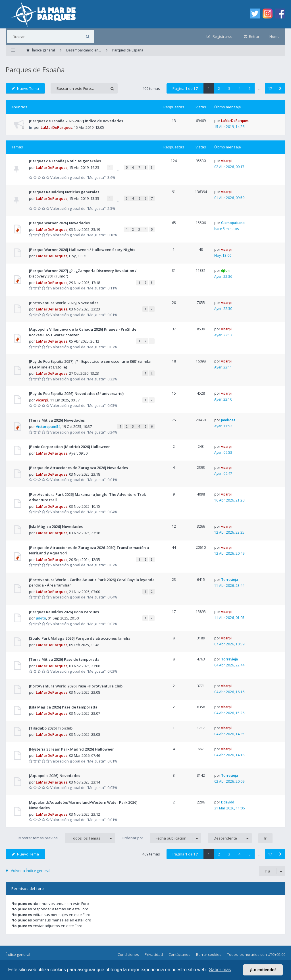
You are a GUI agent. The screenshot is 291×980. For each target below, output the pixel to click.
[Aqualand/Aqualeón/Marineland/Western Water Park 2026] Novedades (83, 805)
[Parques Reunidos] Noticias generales (64, 192)
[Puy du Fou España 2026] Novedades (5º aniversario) (76, 393)
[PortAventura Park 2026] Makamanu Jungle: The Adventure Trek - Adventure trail (89, 497)
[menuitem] (252, 37)
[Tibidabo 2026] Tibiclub (51, 728)
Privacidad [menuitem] (154, 954)
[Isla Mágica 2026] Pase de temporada (63, 707)
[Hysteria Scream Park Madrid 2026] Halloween (72, 749)
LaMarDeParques (56, 127)
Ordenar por (161, 838)
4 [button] (239, 88)
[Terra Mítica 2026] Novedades (57, 420)
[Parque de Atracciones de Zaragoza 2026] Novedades (78, 468)
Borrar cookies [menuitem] (209, 954)
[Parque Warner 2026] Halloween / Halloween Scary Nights (82, 250)
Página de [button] (185, 88)
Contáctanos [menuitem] (179, 954)
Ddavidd (228, 802)
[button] (280, 88)
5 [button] (250, 88)
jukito (41, 618)
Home (275, 36)
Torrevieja (229, 580)
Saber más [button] (220, 970)
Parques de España (35, 70)
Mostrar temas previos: (67, 838)
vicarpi (226, 161)
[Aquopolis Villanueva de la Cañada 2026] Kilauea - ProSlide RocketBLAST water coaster (83, 332)
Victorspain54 (48, 426)
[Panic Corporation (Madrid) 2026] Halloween (70, 447)
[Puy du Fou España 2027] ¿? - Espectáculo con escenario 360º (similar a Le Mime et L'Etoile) (91, 364)
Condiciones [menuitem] (128, 954)
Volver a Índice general (31, 871)
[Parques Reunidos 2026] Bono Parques (64, 612)
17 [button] (270, 88)
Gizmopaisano (233, 223)
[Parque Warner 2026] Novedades (59, 223)
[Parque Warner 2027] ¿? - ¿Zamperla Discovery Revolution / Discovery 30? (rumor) (83, 274)
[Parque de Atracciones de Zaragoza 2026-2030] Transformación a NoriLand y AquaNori (89, 550)
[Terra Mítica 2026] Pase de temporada (64, 659)
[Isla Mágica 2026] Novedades (56, 527)
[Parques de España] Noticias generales (65, 161)
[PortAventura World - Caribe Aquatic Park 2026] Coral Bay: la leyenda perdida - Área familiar (92, 583)
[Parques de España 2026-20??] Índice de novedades (76, 121)
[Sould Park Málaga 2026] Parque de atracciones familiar (81, 638)
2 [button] (219, 88)
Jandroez (228, 420)
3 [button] (229, 88)
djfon (225, 271)
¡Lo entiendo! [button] (263, 970)
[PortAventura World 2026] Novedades (64, 303)
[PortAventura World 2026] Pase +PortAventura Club (76, 686)
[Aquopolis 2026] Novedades (55, 776)
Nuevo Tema (25, 88)
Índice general (18, 954)
